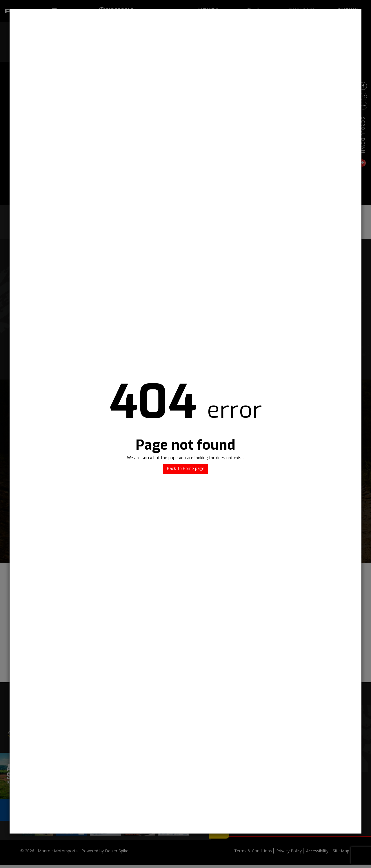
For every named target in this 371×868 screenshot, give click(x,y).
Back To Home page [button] (186, 469)
